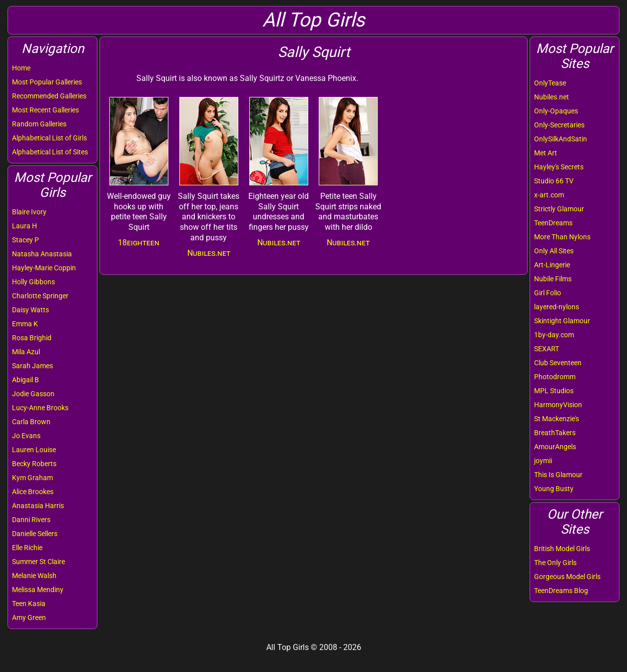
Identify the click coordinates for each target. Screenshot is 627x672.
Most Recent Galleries (45, 110)
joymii (543, 461)
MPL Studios (554, 391)
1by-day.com (554, 335)
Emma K (25, 324)
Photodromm (555, 377)
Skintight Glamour (562, 321)
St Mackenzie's (557, 419)
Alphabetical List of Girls (49, 138)
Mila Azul (26, 352)
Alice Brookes (33, 492)
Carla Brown (31, 422)
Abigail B (25, 380)
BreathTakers (555, 433)
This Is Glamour (558, 475)
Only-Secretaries (559, 125)
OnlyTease (550, 83)
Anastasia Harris (38, 506)
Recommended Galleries (49, 96)
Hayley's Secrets (559, 167)
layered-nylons (557, 307)
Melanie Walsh (34, 576)
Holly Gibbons (33, 282)
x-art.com (549, 195)
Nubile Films (553, 279)
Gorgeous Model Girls (567, 577)
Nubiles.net (552, 97)
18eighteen (139, 243)
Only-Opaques (556, 111)
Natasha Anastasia (42, 254)
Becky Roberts (34, 464)
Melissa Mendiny (38, 590)
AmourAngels (555, 447)
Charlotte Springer (40, 296)
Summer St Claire (38, 562)
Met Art (546, 153)
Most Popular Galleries (47, 82)
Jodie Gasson (33, 394)
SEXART (547, 349)
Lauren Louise (34, 450)
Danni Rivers (31, 520)
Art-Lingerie (552, 265)
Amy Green (29, 618)
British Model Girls (562, 549)
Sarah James (32, 366)
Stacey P (25, 240)
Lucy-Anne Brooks (40, 408)
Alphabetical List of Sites (50, 152)
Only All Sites (554, 251)
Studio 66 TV (554, 181)
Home (21, 68)
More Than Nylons (562, 237)
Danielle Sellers (35, 534)
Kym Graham (32, 478)
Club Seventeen (558, 363)
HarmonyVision (558, 405)
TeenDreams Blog (561, 591)
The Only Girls (555, 563)
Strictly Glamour (559, 209)
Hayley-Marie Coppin (44, 268)
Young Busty (554, 489)
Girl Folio (548, 293)
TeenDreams (553, 223)
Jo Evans (26, 436)
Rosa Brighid (32, 338)
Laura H (24, 226)
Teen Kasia (29, 604)
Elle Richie (27, 548)
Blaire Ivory (29, 212)
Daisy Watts (30, 310)
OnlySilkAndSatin (561, 139)
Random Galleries (39, 124)
